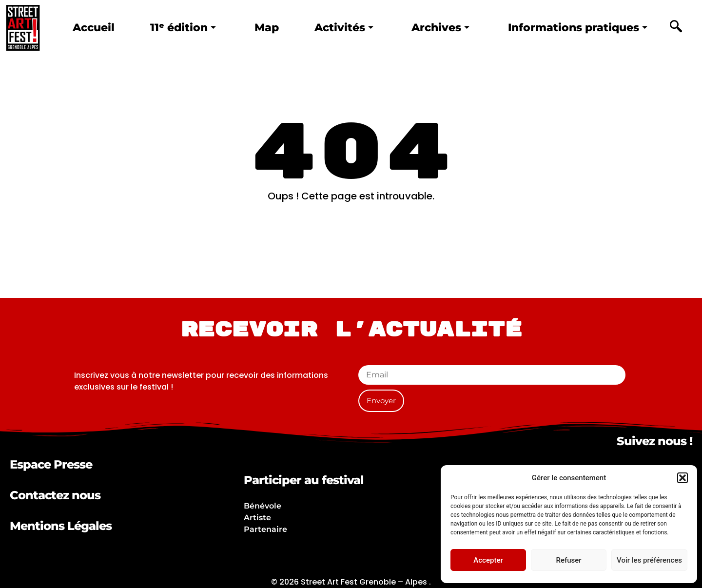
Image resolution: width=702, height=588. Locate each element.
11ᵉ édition (183, 28)
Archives (438, 28)
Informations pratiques (576, 28)
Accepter (488, 560)
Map (265, 28)
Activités (341, 28)
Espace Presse (51, 464)
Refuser (568, 560)
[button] (682, 478)
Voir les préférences (649, 560)
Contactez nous (55, 495)
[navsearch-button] (676, 28)
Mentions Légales (61, 526)
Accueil (94, 28)
